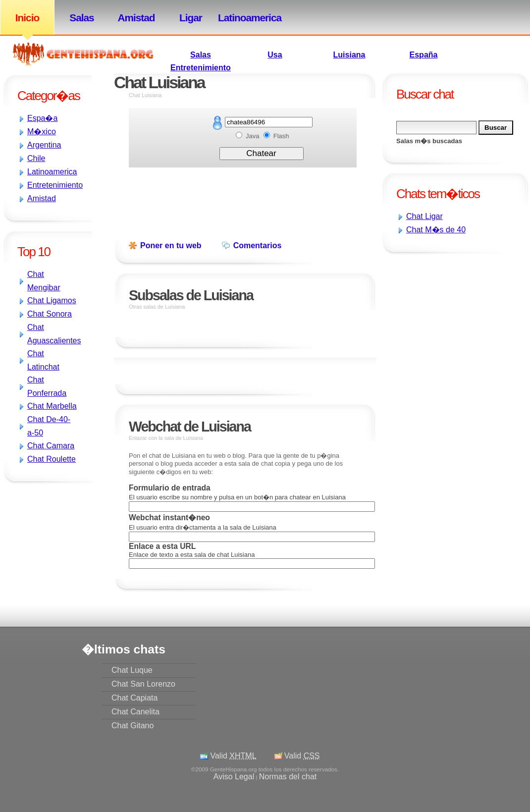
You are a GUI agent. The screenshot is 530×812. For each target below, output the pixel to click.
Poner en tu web (171, 245)
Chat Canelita (135, 712)
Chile (36, 158)
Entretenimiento (201, 68)
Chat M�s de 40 (436, 230)
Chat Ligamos (52, 300)
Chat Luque (132, 670)
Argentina (44, 145)
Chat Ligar (424, 216)
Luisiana (349, 55)
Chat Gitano (132, 726)
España (424, 55)
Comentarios (258, 245)
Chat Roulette (52, 459)
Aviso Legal (234, 777)
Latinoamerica (245, 18)
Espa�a (42, 118)
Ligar (191, 18)
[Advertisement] (411, 321)
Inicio (27, 18)
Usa (275, 55)
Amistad (136, 18)
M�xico (42, 132)
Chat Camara (51, 446)
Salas (81, 18)
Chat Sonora (50, 314)
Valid (233, 756)
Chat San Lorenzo (143, 684)
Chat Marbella (52, 406)
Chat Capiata (134, 698)
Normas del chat (288, 777)
